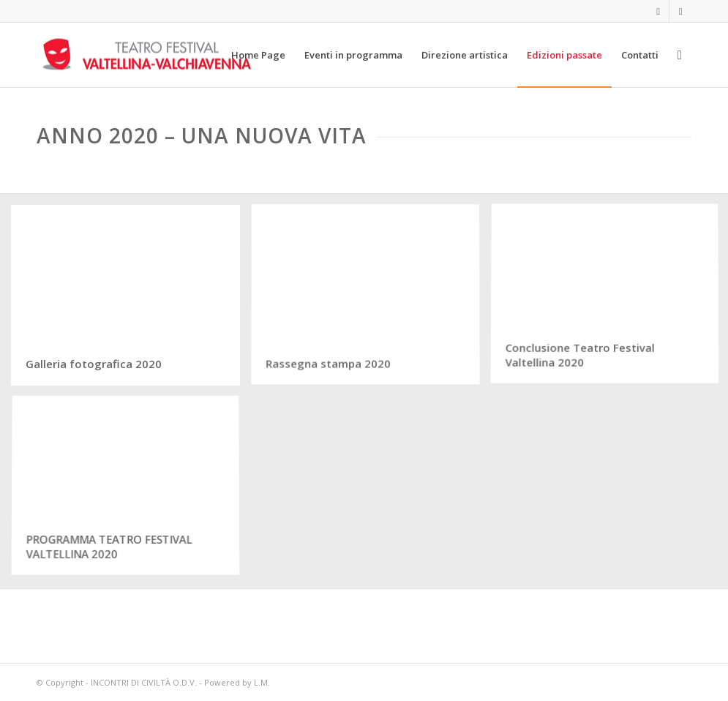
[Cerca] (680, 55)
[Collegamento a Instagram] (680, 11)
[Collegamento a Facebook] (658, 11)
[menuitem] (258, 55)
